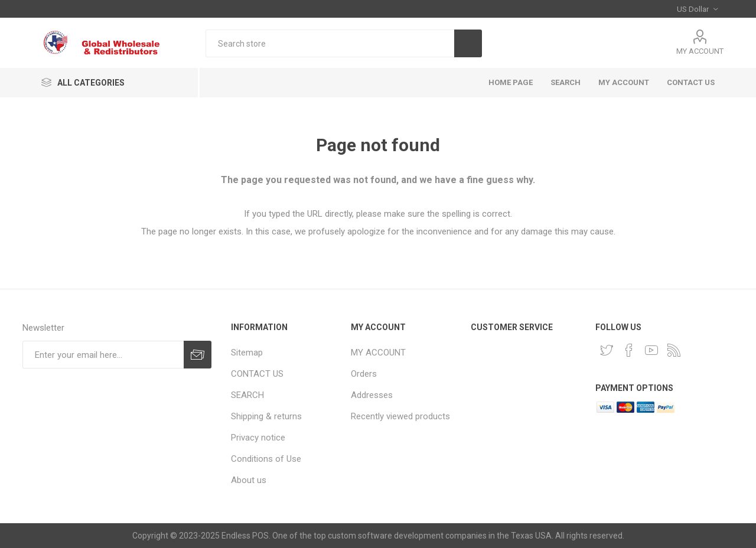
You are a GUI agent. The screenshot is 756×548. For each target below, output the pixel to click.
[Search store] (330, 43)
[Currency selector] (697, 9)
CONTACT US (691, 82)
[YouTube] (651, 350)
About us (249, 480)
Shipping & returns (266, 416)
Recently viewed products (400, 416)
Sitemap (247, 353)
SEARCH (566, 82)
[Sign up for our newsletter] (103, 355)
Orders (364, 374)
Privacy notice (258, 438)
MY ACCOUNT (700, 51)
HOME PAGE (511, 82)
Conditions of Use (266, 459)
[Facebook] (629, 350)
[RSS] (674, 350)
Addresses (372, 395)
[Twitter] (607, 350)
